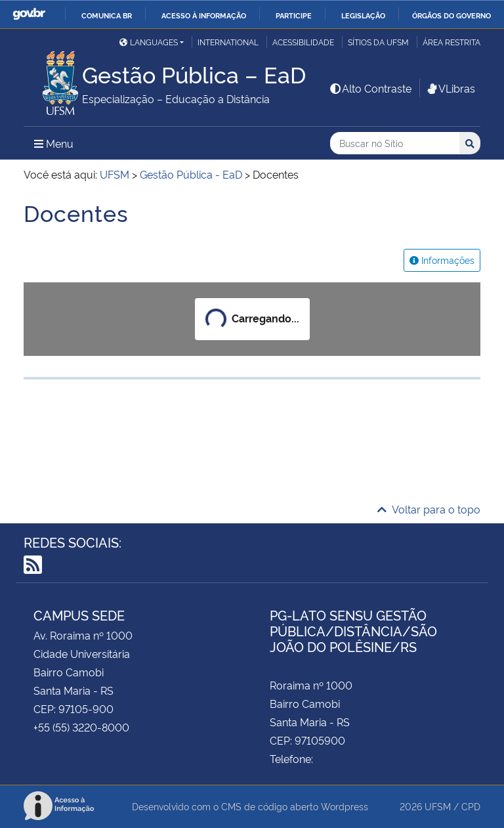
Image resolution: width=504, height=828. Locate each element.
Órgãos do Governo (451, 15)
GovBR (29, 14)
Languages (149, 42)
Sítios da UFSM (378, 42)
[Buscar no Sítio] (395, 143)
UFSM (438, 806)
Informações (442, 260)
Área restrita (451, 42)
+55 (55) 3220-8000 (81, 727)
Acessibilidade (303, 42)
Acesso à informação (204, 15)
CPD (471, 806)
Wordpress (345, 806)
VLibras (450, 88)
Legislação (363, 15)
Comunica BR (107, 15)
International (228, 42)
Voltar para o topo (429, 509)
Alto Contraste (370, 88)
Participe (294, 15)
